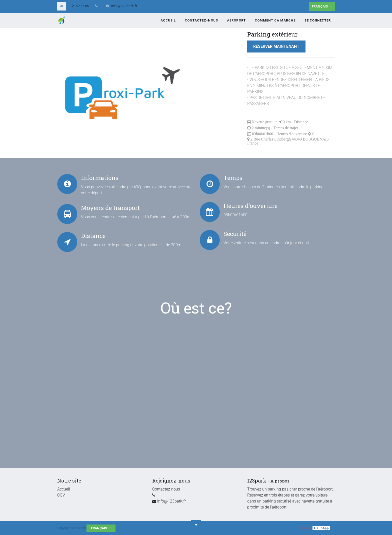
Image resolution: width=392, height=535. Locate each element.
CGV (61, 495)
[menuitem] (168, 20)
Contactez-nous (166, 489)
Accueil (64, 489)
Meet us (80, 6)
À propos (280, 481)
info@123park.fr (124, 6)
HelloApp (321, 528)
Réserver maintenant (276, 46)
